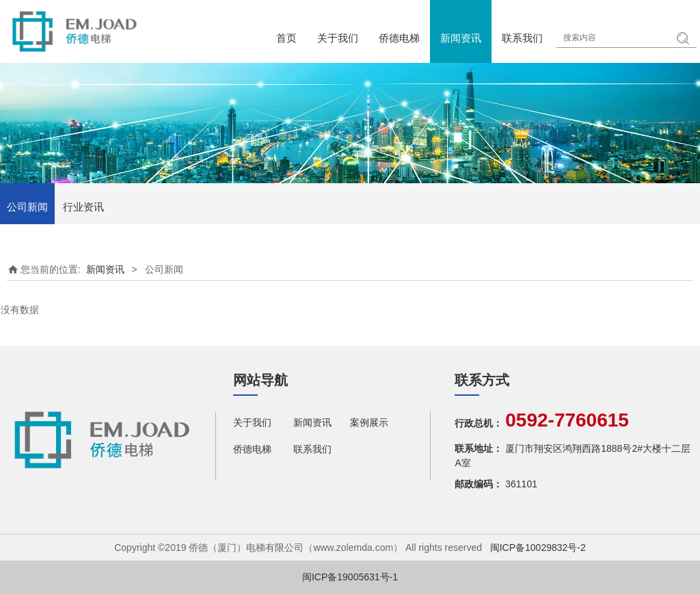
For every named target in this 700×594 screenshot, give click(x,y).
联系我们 (522, 38)
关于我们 (338, 38)
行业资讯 (83, 207)
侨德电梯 (399, 38)
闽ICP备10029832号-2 (538, 548)
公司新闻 (27, 207)
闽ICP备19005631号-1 (350, 577)
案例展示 (369, 422)
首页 (286, 38)
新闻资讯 (461, 38)
